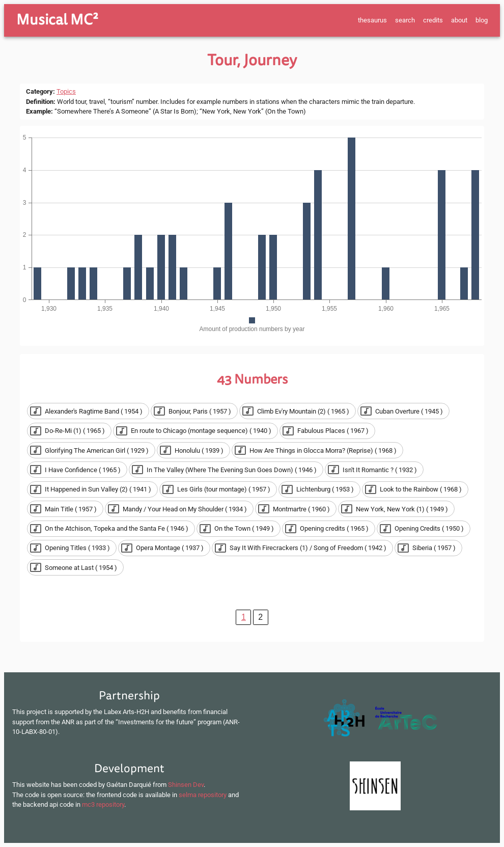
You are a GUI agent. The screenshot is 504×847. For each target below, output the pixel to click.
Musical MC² (57, 20)
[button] (88, 411)
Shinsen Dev (186, 785)
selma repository (203, 795)
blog (482, 20)
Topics (66, 91)
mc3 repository (103, 804)
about (459, 20)
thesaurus (372, 20)
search (405, 20)
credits (433, 20)
